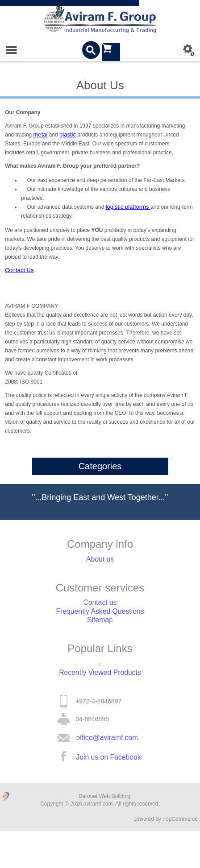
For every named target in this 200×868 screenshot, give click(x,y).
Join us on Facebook (108, 792)
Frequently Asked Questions (100, 623)
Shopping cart (111, 50)
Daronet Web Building (105, 833)
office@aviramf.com (107, 768)
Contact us (100, 610)
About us (100, 562)
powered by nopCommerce (166, 856)
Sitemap (100, 637)
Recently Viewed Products (100, 698)
